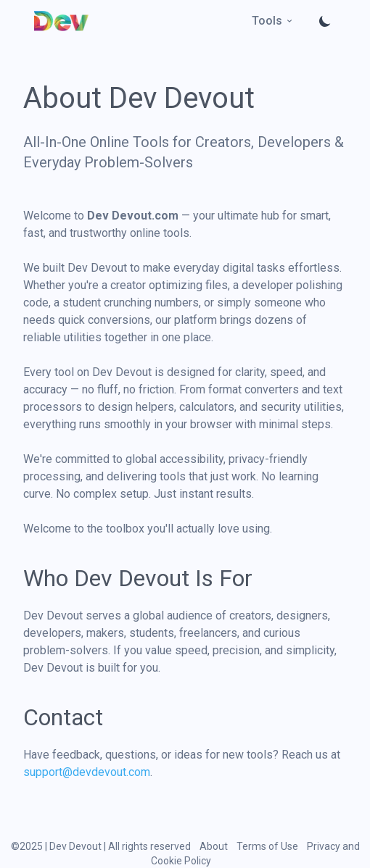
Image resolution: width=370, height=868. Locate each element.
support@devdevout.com (87, 772)
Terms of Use (267, 846)
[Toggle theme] (325, 21)
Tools (273, 21)
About (214, 846)
